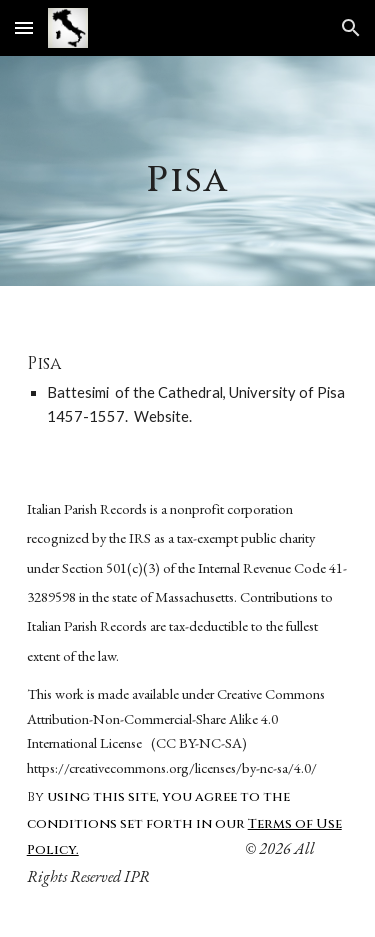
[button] (24, 27)
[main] (188, 171)
